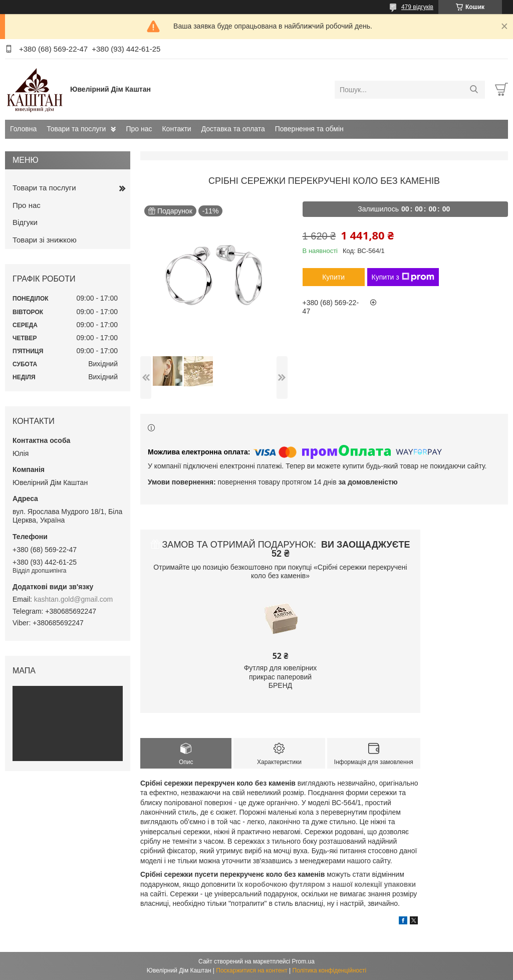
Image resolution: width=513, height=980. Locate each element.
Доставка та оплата (233, 129)
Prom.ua (303, 961)
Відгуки (25, 222)
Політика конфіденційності (330, 970)
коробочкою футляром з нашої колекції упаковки (330, 884)
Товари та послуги (76, 129)
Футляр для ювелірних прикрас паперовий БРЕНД (281, 677)
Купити (333, 277)
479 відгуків (417, 7)
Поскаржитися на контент (251, 970)
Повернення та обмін (309, 129)
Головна (23, 129)
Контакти (176, 129)
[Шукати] (474, 90)
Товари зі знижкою (45, 240)
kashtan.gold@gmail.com (73, 599)
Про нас (139, 129)
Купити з (403, 277)
